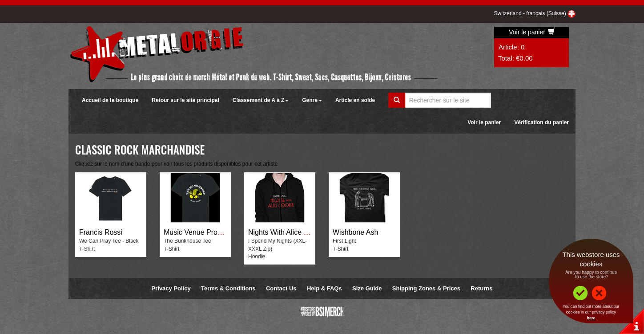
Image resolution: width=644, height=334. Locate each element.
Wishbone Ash (355, 232)
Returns (481, 288)
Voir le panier (532, 32)
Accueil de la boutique (110, 100)
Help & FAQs (324, 288)
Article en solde (355, 100)
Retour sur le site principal (185, 100)
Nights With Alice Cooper (288, 232)
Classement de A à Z (261, 100)
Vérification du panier (541, 122)
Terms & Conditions (228, 288)
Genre (312, 100)
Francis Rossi (101, 232)
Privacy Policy (171, 288)
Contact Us (281, 288)
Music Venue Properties (201, 232)
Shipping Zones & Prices (426, 288)
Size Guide (367, 288)
